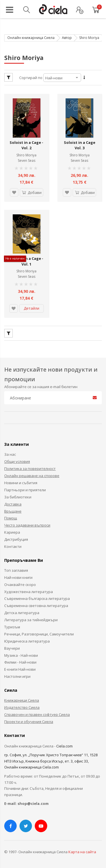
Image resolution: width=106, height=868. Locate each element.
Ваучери (12, 647)
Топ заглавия (16, 569)
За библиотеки (18, 496)
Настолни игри (17, 675)
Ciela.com (64, 745)
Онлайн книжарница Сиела (31, 38)
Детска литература (22, 612)
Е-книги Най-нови (20, 668)
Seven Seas (27, 160)
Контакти (13, 545)
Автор (67, 38)
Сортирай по (31, 78)
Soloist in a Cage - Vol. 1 (26, 260)
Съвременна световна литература (36, 604)
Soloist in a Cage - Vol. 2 (26, 145)
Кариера (12, 531)
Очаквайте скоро (20, 583)
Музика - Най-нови (21, 654)
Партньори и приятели (25, 488)
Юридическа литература (27, 640)
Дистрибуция (16, 538)
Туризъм (12, 625)
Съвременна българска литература (37, 597)
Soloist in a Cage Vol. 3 (80, 145)
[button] (14, 192)
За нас (10, 453)
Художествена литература (29, 590)
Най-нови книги (18, 576)
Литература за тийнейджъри (31, 619)
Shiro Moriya (26, 155)
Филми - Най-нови (20, 661)
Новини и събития (21, 481)
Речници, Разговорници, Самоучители (39, 633)
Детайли (32, 307)
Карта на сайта (82, 850)
